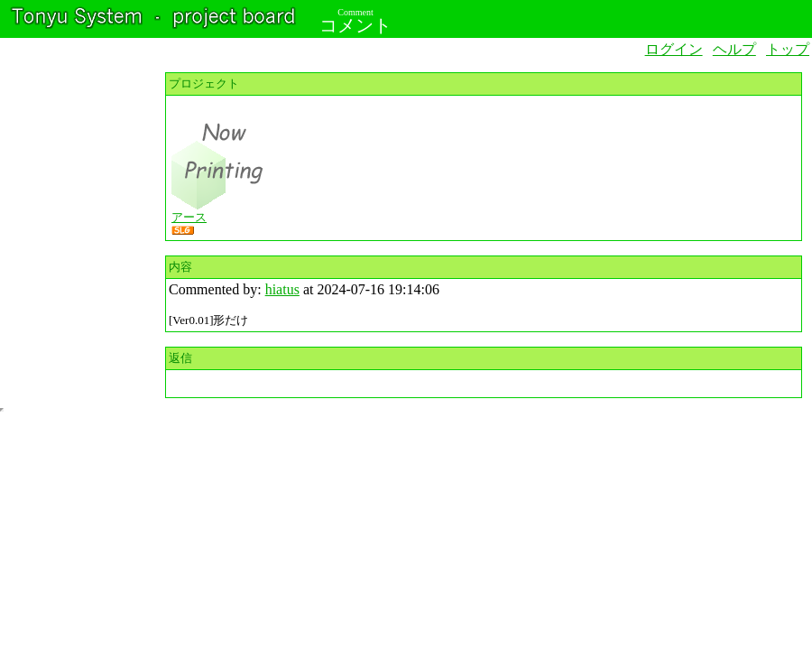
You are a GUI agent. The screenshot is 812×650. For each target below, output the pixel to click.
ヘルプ (734, 49)
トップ (788, 49)
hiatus (282, 289)
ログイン (674, 49)
